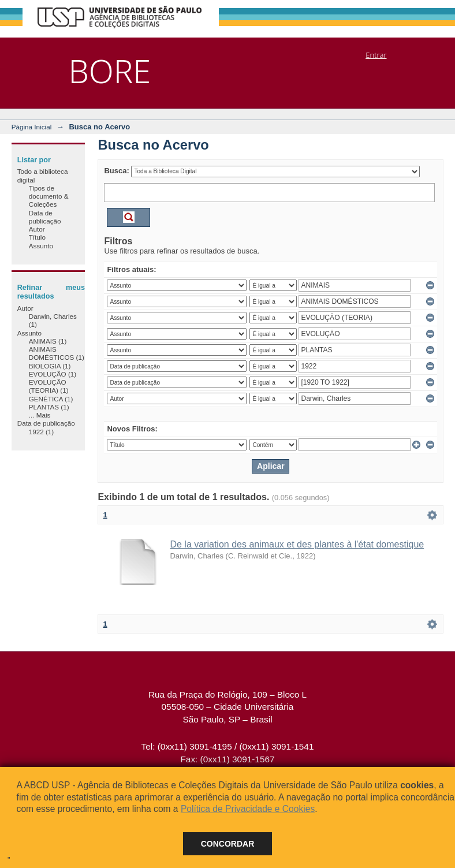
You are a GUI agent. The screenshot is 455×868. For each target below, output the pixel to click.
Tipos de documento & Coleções (49, 196)
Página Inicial (32, 127)
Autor (37, 229)
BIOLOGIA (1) (50, 366)
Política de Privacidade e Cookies (248, 809)
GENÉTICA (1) (51, 399)
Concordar (228, 844)
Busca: (116, 171)
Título (37, 237)
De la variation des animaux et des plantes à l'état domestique (297, 544)
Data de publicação (45, 217)
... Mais (40, 415)
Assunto (41, 246)
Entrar (376, 55)
